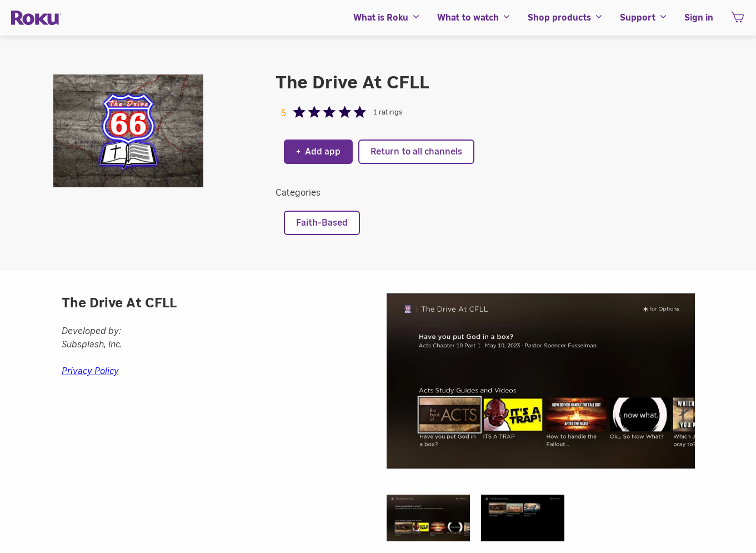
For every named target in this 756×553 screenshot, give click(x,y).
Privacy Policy (90, 371)
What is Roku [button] (387, 18)
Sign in (699, 18)
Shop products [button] (565, 18)
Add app (318, 152)
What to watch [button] (474, 18)
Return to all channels (416, 152)
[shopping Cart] (737, 21)
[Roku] (36, 18)
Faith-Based (322, 223)
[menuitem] (387, 18)
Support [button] (644, 18)
